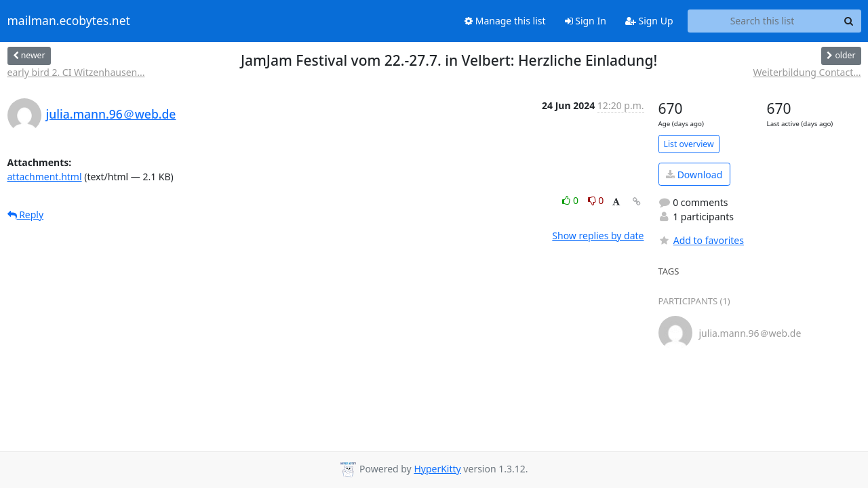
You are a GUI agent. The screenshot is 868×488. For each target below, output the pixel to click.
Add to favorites (701, 240)
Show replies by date (598, 236)
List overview (689, 144)
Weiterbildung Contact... (807, 72)
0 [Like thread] (571, 200)
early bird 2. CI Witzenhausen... (76, 72)
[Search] (849, 21)
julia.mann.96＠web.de (111, 114)
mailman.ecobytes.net (69, 21)
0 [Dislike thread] (596, 200)
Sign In (586, 21)
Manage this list (505, 21)
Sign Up (649, 21)
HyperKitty (437, 469)
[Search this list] (763, 21)
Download (694, 175)
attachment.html (45, 177)
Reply (26, 215)
